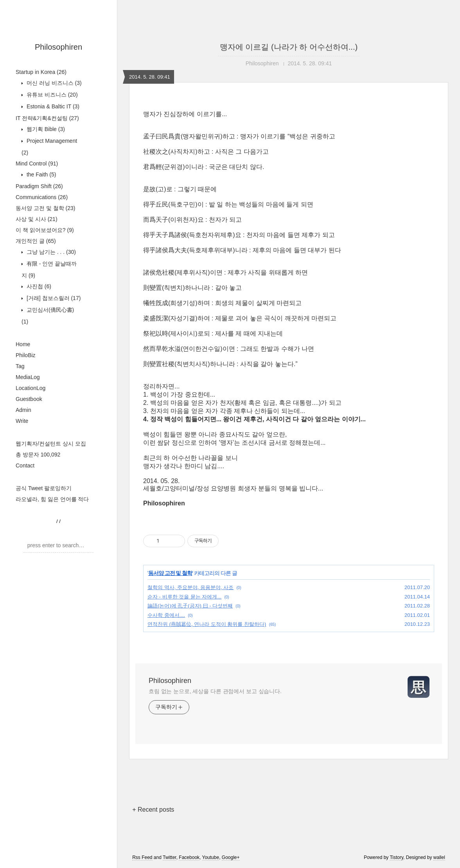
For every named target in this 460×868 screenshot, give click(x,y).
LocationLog (31, 388)
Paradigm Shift (39, 186)
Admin (23, 410)
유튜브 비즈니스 (51, 95)
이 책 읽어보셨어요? (45, 230)
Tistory (396, 857)
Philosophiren (58, 47)
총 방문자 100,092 (38, 455)
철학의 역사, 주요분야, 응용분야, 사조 (190, 587)
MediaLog (28, 377)
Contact (25, 465)
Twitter (170, 857)
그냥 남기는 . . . (50, 252)
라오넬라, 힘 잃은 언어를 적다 (52, 499)
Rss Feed (142, 857)
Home (23, 344)
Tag (20, 366)
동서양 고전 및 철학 (45, 208)
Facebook (189, 857)
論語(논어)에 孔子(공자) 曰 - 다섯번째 (190, 606)
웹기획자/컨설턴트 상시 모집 (51, 444)
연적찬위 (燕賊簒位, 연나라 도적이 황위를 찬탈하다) (207, 624)
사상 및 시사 (37, 219)
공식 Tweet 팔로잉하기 (44, 488)
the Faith (40, 174)
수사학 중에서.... (166, 615)
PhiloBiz (26, 355)
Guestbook (29, 399)
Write (22, 421)
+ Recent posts (153, 810)
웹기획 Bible (45, 129)
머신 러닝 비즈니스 (53, 83)
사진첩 (38, 286)
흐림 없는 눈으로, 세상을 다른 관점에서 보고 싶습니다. (215, 691)
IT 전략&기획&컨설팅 (47, 118)
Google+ (231, 857)
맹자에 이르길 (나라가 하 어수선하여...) (289, 47)
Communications (42, 197)
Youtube (211, 857)
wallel (439, 857)
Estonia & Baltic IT (52, 106)
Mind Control (37, 164)
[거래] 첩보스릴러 (53, 298)
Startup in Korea (41, 72)
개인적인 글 (36, 241)
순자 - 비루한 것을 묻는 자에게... (184, 597)
